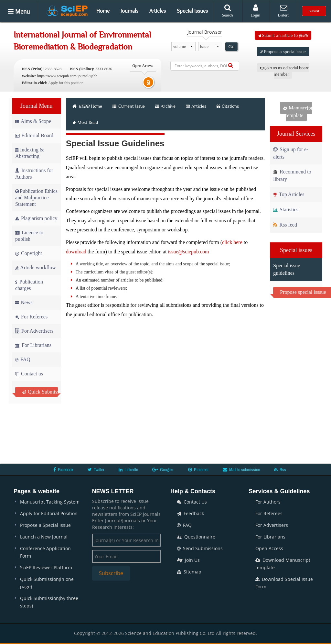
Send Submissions (200, 548)
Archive (165, 106)
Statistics (286, 210)
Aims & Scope (33, 121)
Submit (314, 11)
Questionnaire (196, 537)
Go (232, 47)
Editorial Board (34, 135)
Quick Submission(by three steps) (49, 602)
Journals (129, 11)
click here (232, 242)
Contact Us (192, 502)
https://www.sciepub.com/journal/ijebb (67, 76)
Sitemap (189, 572)
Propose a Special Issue (45, 525)
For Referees (31, 317)
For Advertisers (34, 331)
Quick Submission (40, 392)
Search (228, 11)
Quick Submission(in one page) (47, 583)
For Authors (268, 502)
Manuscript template (298, 112)
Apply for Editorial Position (49, 513)
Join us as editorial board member (285, 71)
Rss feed (285, 225)
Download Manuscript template (283, 564)
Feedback (190, 513)
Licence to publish (29, 236)
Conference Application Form (45, 552)
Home (103, 11)
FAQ (23, 359)
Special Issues (192, 11)
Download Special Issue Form (284, 583)
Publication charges (29, 285)
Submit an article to (283, 35)
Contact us (29, 374)
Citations (228, 106)
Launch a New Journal (44, 537)
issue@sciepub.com (188, 252)
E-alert (283, 11)
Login (256, 11)
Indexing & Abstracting (29, 153)
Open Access (269, 548)
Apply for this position (66, 83)
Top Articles (289, 194)
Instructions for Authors (34, 174)
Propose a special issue (283, 51)
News (24, 302)
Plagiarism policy (36, 218)
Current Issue (129, 106)
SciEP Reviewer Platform (46, 567)
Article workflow (36, 267)
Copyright (29, 253)
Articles (158, 11)
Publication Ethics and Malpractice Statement (36, 198)
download (76, 252)
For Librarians (33, 345)
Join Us (188, 560)
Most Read (85, 122)
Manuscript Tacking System (50, 502)
